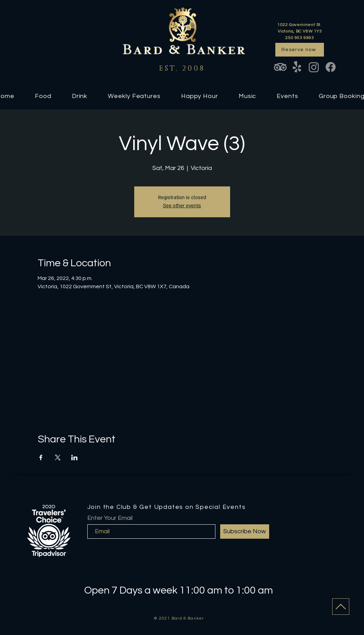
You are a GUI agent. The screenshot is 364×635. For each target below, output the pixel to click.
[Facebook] (331, 67)
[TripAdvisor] (280, 67)
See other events (182, 206)
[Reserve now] (300, 50)
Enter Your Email (110, 518)
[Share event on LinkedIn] (74, 457)
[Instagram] (314, 67)
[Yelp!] (297, 67)
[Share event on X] (58, 457)
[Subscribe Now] (245, 532)
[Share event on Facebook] (41, 457)
